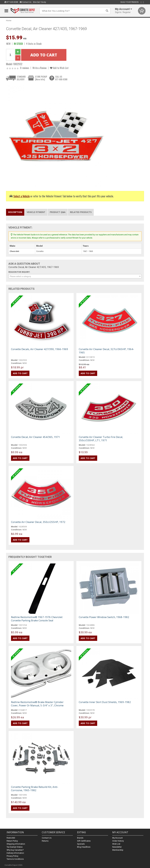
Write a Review (40, 68)
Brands (80, 838)
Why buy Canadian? (15, 850)
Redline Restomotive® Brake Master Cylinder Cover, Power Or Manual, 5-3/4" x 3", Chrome (37, 704)
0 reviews (25, 68)
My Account (117, 838)
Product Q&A (58, 212)
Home (9, 20)
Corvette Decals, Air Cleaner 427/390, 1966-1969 (40, 349)
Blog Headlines (84, 847)
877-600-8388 (11, 2)
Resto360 (11, 838)
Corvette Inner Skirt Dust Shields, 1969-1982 (105, 702)
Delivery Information (15, 853)
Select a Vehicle (22, 196)
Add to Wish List (59, 68)
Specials (81, 844)
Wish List (116, 844)
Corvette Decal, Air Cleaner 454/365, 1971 (35, 437)
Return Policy (12, 841)
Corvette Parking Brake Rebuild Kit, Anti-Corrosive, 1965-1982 (35, 789)
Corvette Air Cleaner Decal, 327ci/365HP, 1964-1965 (106, 351)
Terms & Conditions (15, 859)
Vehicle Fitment (36, 212)
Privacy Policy (12, 856)
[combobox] (75, 276)
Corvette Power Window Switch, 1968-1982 (104, 617)
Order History (118, 841)
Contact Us (26, 2)
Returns (45, 841)
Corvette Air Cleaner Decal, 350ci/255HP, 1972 (38, 522)
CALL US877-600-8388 (61, 78)
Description (15, 212)
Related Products (81, 212)
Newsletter (117, 847)
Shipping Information (16, 844)
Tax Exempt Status (15, 847)
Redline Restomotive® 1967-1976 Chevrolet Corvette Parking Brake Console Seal (37, 619)
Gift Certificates (84, 841)
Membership (118, 850)
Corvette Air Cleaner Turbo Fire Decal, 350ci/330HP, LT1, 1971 (101, 439)
